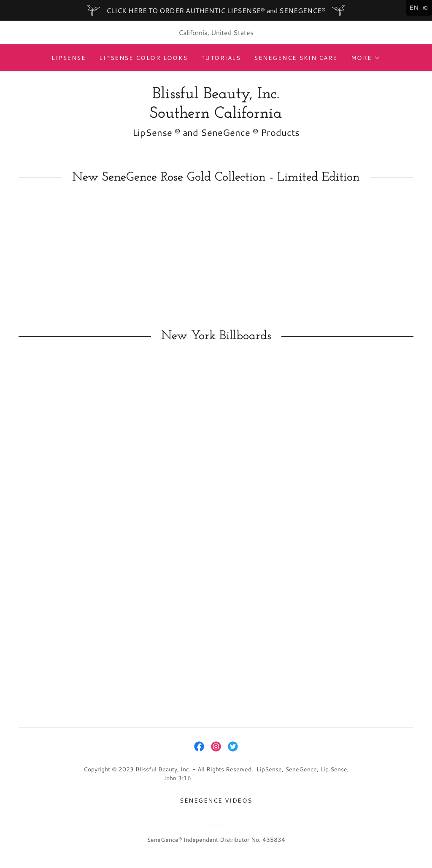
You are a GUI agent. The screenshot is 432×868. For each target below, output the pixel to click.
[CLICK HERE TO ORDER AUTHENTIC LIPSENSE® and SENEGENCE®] (216, 10)
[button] (366, 58)
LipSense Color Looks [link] (143, 58)
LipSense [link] (69, 58)
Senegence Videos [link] (216, 800)
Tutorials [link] (221, 58)
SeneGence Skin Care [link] (296, 58)
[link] (216, 115)
